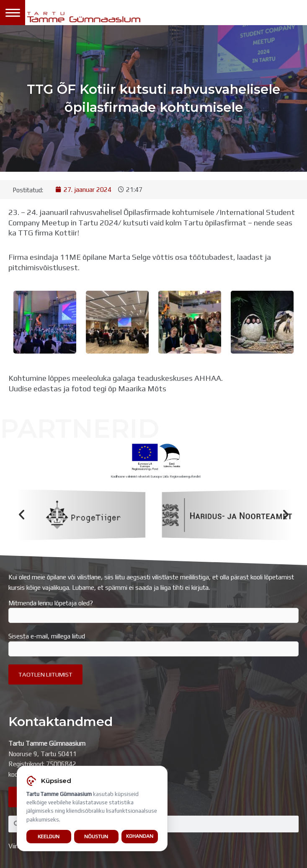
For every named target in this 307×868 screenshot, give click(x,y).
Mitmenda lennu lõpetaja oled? (153, 611)
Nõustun (96, 836)
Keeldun (49, 836)
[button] (22, 515)
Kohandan (140, 836)
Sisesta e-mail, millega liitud (153, 644)
